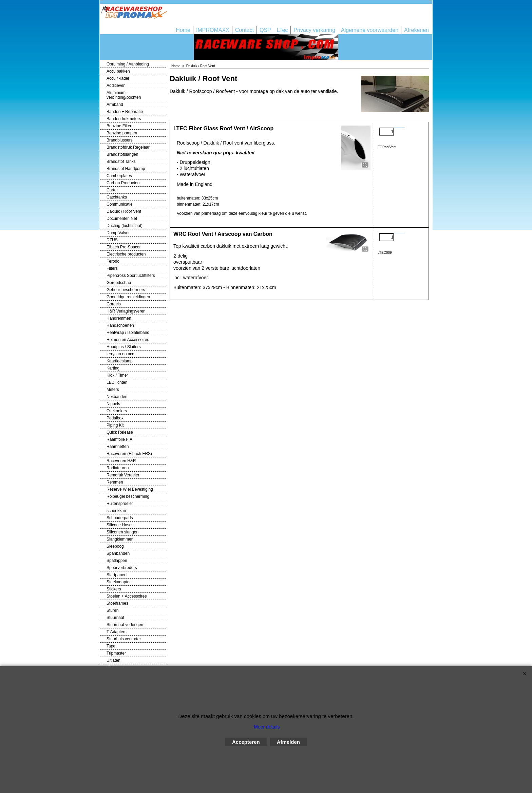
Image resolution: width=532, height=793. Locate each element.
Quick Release (120, 432)
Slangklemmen (120, 539)
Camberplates (119, 176)
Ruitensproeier (120, 504)
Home (183, 30)
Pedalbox (115, 418)
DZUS (112, 240)
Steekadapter (119, 582)
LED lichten (117, 382)
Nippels (113, 404)
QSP (265, 30)
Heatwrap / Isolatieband (128, 333)
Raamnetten (118, 447)
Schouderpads (120, 518)
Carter (112, 190)
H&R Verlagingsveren (126, 311)
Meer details (267, 727)
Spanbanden (118, 553)
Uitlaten (113, 660)
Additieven (116, 86)
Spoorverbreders (122, 568)
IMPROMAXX (213, 30)
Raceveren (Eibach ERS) (129, 454)
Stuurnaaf (115, 618)
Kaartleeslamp (120, 361)
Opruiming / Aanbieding (128, 64)
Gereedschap (119, 283)
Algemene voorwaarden (370, 30)
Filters (112, 268)
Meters (113, 390)
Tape (111, 646)
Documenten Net (122, 219)
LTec (282, 30)
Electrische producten (126, 254)
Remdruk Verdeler (123, 475)
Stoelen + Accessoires (127, 596)
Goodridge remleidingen (128, 297)
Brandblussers (120, 140)
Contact (244, 30)
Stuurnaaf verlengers (125, 625)
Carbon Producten (123, 183)
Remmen (115, 482)
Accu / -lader (118, 78)
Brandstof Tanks (121, 162)
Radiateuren (118, 468)
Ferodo (113, 261)
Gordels (114, 304)
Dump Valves (118, 233)
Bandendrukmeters (124, 119)
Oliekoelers (117, 411)
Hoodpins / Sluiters (124, 347)
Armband (115, 105)
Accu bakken (118, 71)
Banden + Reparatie (125, 112)
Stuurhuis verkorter (124, 639)
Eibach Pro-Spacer (124, 247)
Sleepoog (115, 546)
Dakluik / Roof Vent (124, 211)
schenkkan (116, 511)
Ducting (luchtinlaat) (125, 226)
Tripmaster (116, 653)
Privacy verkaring (314, 30)
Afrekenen (416, 30)
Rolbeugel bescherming (128, 496)
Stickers (114, 589)
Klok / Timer (117, 375)
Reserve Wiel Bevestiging (130, 489)
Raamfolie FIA (119, 439)
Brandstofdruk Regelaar (128, 147)
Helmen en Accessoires (128, 340)
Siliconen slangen (122, 532)
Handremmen (119, 318)
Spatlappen (117, 561)
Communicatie (120, 204)
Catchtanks (117, 197)
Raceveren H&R (121, 461)
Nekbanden (117, 397)
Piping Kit (115, 425)
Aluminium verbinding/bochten (124, 95)
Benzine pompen (122, 133)
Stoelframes (117, 603)
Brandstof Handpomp (126, 169)
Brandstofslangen (122, 154)
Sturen (112, 610)
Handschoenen (120, 325)
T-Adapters (117, 632)
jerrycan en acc (120, 354)
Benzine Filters (120, 126)
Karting (113, 368)
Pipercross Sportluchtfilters (131, 276)
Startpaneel (117, 575)
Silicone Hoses (120, 525)
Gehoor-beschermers (126, 290)
